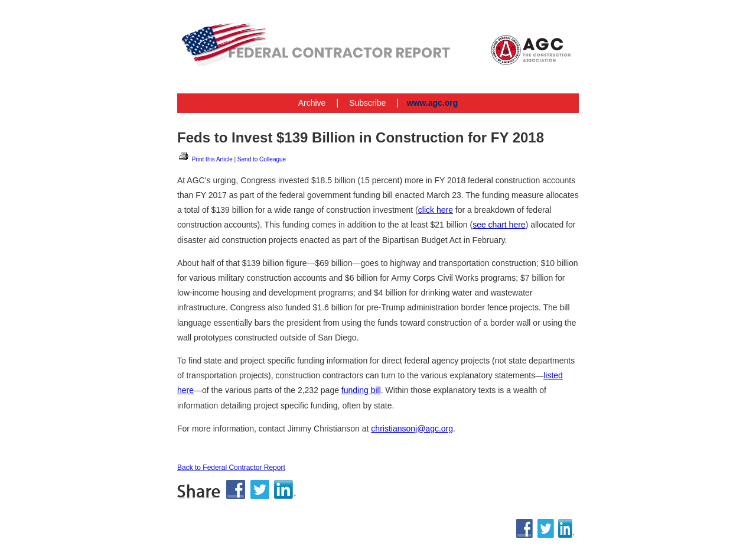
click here (436, 210)
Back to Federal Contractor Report (231, 468)
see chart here (499, 225)
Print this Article (205, 159)
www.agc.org (433, 103)
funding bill (361, 390)
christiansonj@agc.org (412, 429)
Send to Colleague (262, 159)
